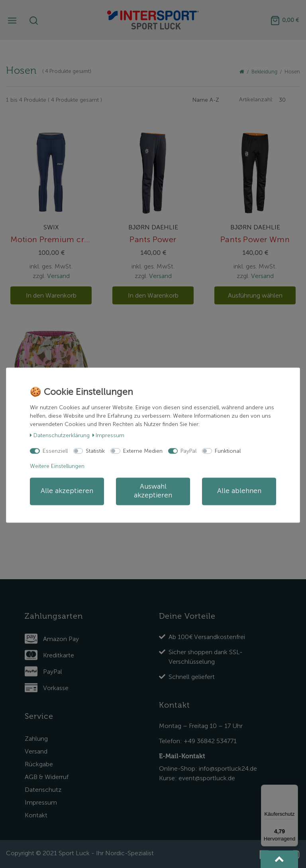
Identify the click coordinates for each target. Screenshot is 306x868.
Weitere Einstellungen (57, 466)
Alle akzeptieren (67, 491)
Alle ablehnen (239, 491)
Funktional (228, 451)
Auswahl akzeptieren (153, 491)
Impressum (109, 435)
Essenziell (55, 451)
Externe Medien (143, 451)
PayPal (188, 451)
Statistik (95, 451)
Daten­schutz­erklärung (60, 435)
